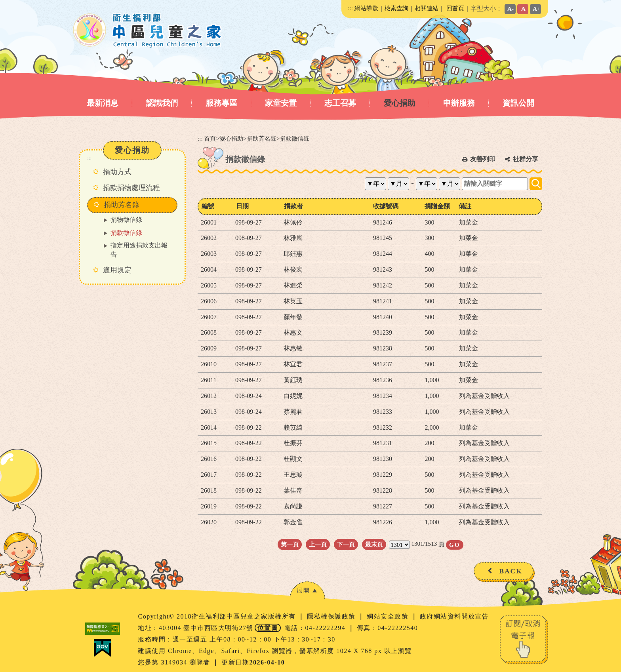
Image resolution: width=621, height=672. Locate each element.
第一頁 (290, 544)
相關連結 (427, 8)
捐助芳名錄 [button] (122, 205)
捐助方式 (117, 172)
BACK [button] (511, 571)
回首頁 (455, 8)
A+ (537, 9)
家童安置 (281, 103)
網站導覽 (366, 8)
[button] (307, 590)
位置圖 (268, 628)
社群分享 (526, 159)
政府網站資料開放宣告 (454, 616)
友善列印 (483, 159)
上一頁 (318, 544)
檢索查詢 (396, 8)
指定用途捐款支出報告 (139, 250)
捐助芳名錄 (262, 138)
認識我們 (162, 103)
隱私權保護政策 (332, 616)
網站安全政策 (389, 616)
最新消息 (103, 103)
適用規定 (117, 270)
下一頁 (346, 544)
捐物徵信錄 (126, 220)
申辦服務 (459, 103)
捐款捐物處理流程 (131, 188)
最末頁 (374, 544)
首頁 (210, 138)
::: (350, 8)
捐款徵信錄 (126, 233)
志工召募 (340, 103)
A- (511, 9)
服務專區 (221, 103)
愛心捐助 (400, 103)
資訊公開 (518, 103)
